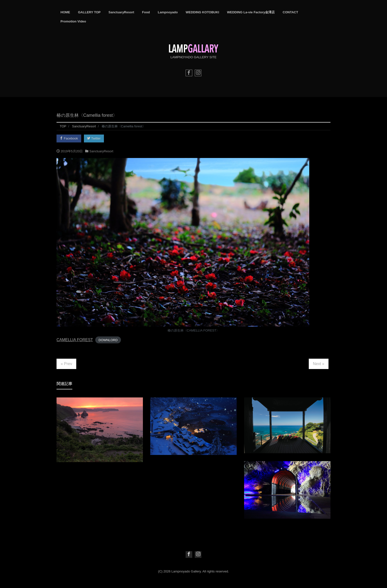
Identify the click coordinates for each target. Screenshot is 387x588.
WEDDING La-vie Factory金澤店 (251, 12)
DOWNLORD (108, 340)
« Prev (66, 364)
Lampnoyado (168, 12)
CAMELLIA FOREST (75, 340)
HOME (65, 12)
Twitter (94, 138)
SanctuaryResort (121, 12)
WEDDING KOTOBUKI (202, 12)
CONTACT (290, 12)
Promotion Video (73, 21)
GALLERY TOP (89, 12)
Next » (319, 364)
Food (146, 12)
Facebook (69, 138)
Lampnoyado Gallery (186, 571)
